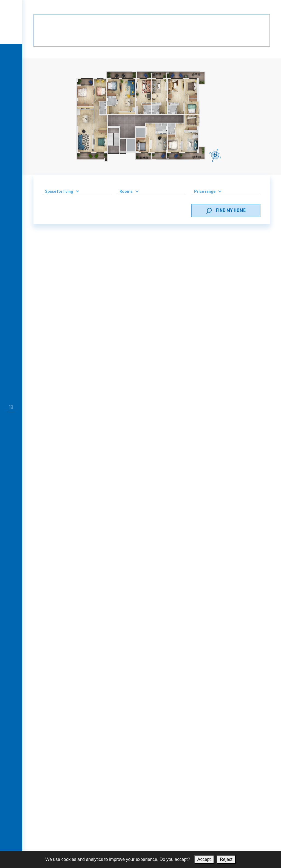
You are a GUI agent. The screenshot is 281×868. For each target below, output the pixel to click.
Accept (204, 859)
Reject (226, 859)
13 (11, 407)
